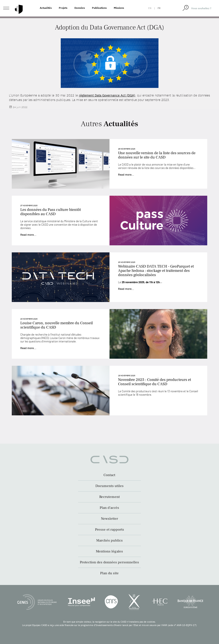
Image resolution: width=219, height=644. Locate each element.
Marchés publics (109, 540)
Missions (119, 8)
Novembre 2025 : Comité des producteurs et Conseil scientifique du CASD (155, 382)
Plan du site (109, 573)
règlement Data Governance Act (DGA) (107, 95)
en (150, 8)
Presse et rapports (109, 530)
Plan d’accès (109, 508)
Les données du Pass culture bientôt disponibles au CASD (51, 212)
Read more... (126, 175)
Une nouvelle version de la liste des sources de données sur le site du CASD (157, 155)
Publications (99, 8)
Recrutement (109, 497)
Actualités (46, 8)
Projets (63, 8)
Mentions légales (109, 551)
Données (80, 8)
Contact (109, 475)
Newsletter (109, 519)
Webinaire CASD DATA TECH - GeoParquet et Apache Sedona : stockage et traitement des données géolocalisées (156, 271)
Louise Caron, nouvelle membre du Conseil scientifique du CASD (57, 325)
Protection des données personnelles (109, 562)
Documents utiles (109, 486)
